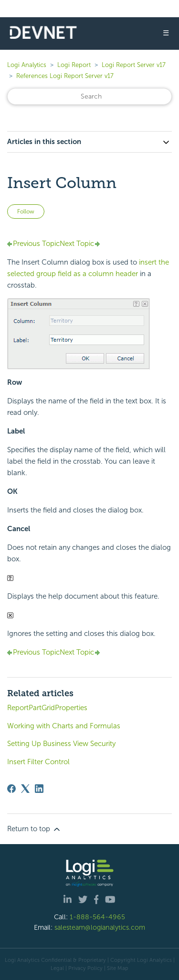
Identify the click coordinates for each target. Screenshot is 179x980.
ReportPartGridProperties (47, 708)
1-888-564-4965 (97, 917)
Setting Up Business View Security (61, 744)
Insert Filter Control (38, 762)
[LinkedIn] (39, 789)
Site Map (118, 968)
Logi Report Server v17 (134, 65)
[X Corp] (25, 789)
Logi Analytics (27, 65)
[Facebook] (11, 789)
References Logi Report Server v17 (65, 76)
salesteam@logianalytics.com (100, 927)
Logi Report (74, 65)
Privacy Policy (85, 968)
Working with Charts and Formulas (64, 726)
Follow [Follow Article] (26, 212)
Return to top (34, 829)
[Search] (89, 96)
